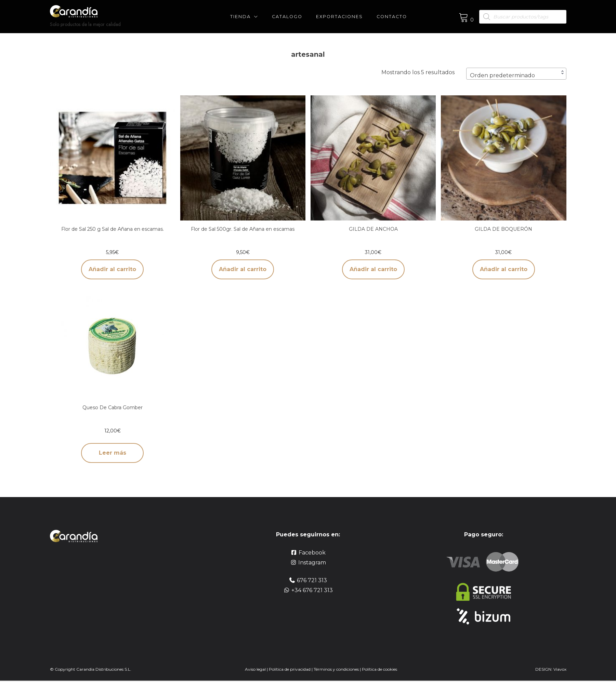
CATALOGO (287, 17)
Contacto (392, 17)
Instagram (312, 563)
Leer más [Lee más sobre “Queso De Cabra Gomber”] (113, 453)
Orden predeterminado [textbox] (502, 75)
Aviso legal (255, 669)
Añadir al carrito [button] (112, 269)
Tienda (240, 17)
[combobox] (516, 74)
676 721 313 (312, 580)
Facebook (312, 553)
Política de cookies (379, 669)
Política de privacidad (290, 669)
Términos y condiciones (337, 669)
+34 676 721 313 (312, 590)
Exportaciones (339, 17)
